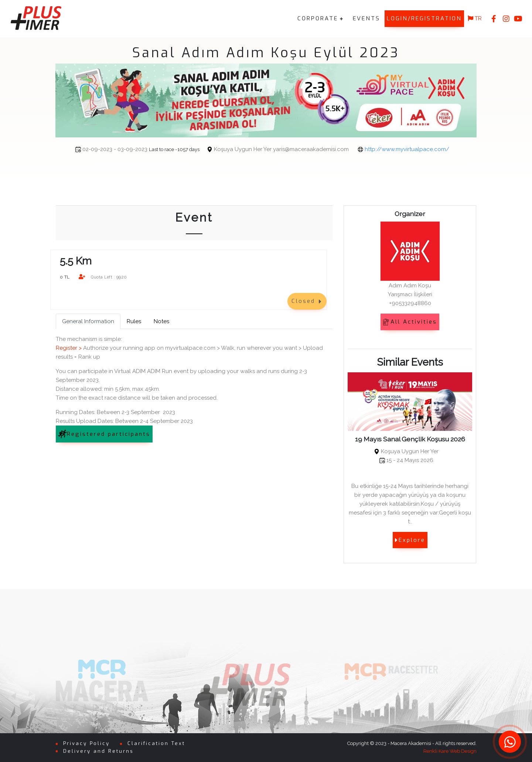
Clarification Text (156, 743)
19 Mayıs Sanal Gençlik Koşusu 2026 (410, 439)
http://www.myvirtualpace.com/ (381, 149)
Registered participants (104, 434)
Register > (69, 348)
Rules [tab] (134, 321)
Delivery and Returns (98, 751)
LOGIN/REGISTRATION (424, 18)
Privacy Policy (86, 743)
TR (475, 18)
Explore (410, 540)
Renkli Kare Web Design (450, 751)
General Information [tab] (88, 321)
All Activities (410, 322)
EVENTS (366, 18)
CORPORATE (318, 18)
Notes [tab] (161, 321)
